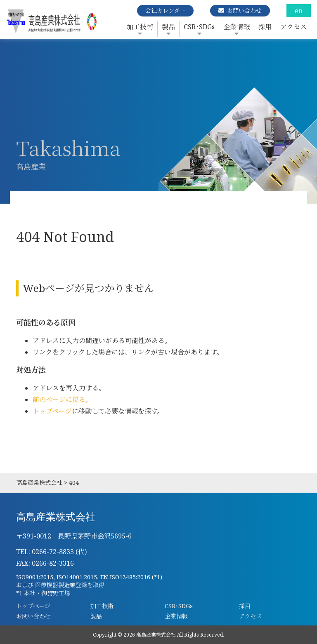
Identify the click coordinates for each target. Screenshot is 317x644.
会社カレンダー (165, 11)
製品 (168, 27)
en (299, 11)
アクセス (293, 27)
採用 (265, 27)
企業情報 (237, 27)
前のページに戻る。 (62, 400)
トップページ (52, 411)
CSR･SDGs (199, 27)
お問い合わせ (244, 11)
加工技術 (140, 27)
